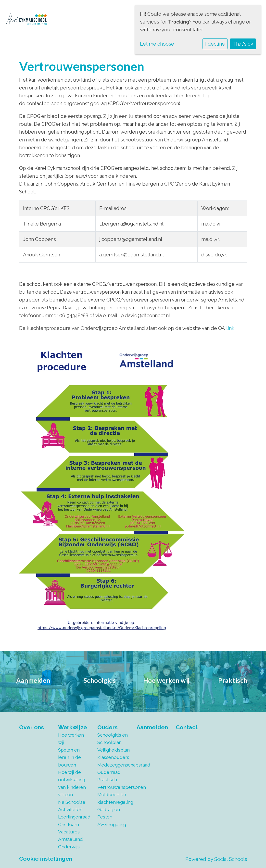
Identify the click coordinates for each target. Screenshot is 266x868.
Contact (187, 727)
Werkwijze (73, 727)
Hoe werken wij (71, 739)
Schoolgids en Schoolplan (113, 739)
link (230, 328)
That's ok (243, 44)
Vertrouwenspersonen (113, 787)
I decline (215, 44)
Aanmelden (152, 727)
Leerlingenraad (74, 817)
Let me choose (157, 44)
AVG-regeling (112, 824)
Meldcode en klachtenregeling (113, 798)
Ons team (69, 824)
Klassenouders (113, 757)
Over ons (32, 727)
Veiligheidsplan (113, 750)
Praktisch (107, 780)
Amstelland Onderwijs (70, 843)
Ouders (108, 727)
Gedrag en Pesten (109, 813)
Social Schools (231, 859)
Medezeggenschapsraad (113, 765)
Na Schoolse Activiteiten (72, 806)
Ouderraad (109, 772)
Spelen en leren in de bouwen (70, 757)
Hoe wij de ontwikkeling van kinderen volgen (72, 783)
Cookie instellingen (46, 859)
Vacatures (69, 832)
